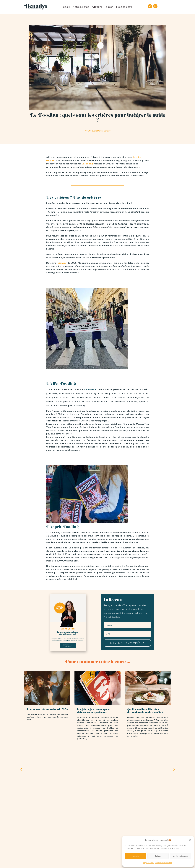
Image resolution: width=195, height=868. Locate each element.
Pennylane (90, 389)
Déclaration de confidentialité (164, 863)
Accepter (136, 856)
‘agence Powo (108, 861)
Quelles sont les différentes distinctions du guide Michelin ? (145, 711)
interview (62, 263)
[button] (190, 840)
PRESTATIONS (73, 835)
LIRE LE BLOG (122, 835)
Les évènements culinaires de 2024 (47, 709)
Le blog (109, 7)
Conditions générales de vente (91, 857)
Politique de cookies (148, 863)
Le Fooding (87, 164)
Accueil (66, 7)
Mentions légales (70, 857)
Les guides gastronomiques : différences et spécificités (94, 711)
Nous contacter (125, 7)
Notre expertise (81, 7)
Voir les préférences (180, 856)
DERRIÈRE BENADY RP (97, 835)
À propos (97, 7)
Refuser (158, 856)
